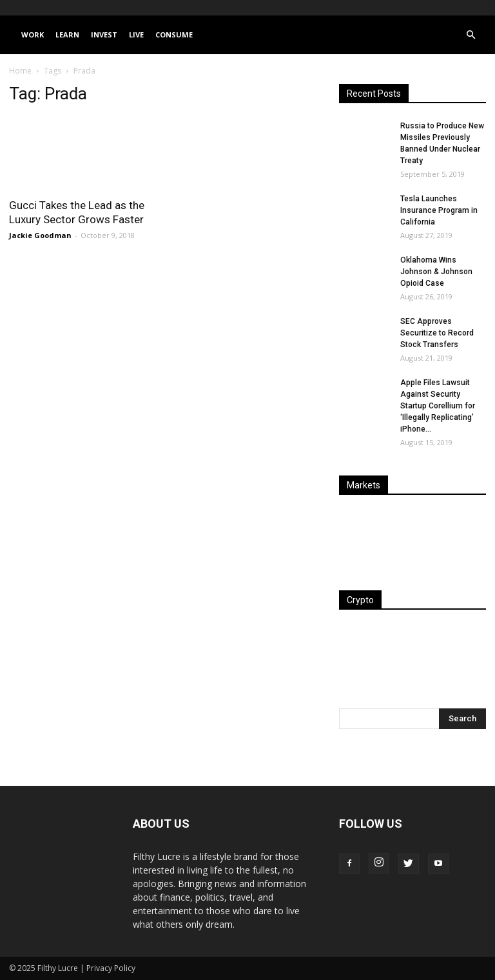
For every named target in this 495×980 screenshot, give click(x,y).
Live (136, 35)
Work (33, 35)
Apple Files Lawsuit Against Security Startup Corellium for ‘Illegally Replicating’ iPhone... (438, 406)
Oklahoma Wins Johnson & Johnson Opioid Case (436, 272)
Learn (67, 35)
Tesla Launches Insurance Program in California (439, 210)
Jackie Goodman (40, 235)
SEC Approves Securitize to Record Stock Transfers (437, 333)
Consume (174, 35)
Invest (104, 35)
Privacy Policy (111, 968)
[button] (471, 35)
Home (20, 71)
